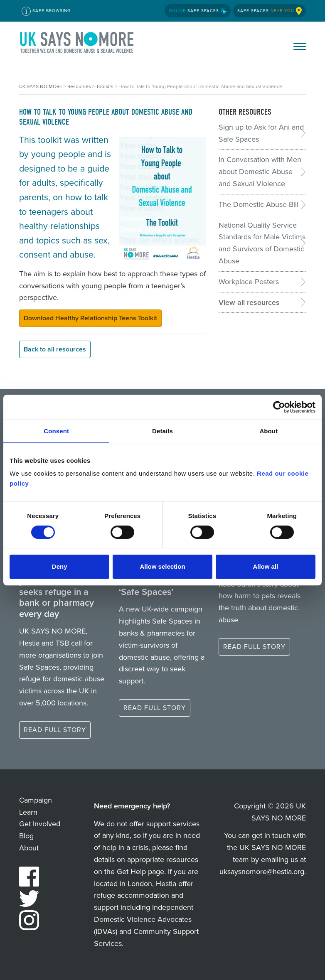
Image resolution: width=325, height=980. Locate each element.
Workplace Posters (249, 282)
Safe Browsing (46, 11)
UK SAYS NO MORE (77, 44)
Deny (60, 566)
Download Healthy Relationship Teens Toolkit (90, 318)
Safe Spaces (198, 11)
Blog (26, 836)
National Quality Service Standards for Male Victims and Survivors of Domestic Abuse (262, 243)
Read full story (55, 730)
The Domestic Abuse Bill (259, 204)
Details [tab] (162, 431)
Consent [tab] (56, 431)
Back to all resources (55, 349)
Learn (28, 812)
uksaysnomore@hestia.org (262, 872)
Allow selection (162, 566)
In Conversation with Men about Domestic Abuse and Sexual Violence (260, 172)
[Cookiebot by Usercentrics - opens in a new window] (279, 407)
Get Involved (40, 824)
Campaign (36, 800)
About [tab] (268, 431)
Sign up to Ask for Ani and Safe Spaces (261, 133)
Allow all (265, 566)
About (29, 848)
